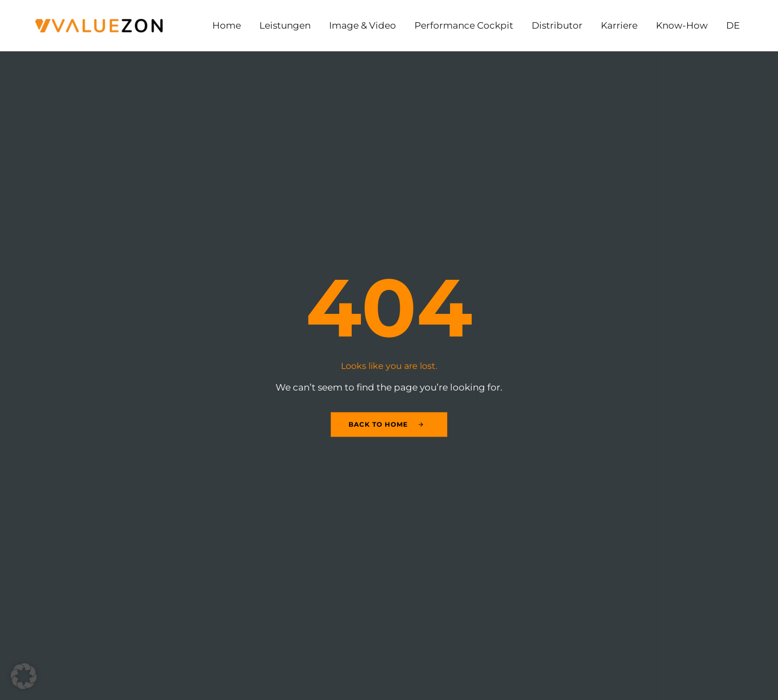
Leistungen (285, 25)
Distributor (557, 25)
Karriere (619, 25)
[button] (24, 676)
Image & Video (363, 25)
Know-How (682, 25)
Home (227, 25)
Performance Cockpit (464, 25)
